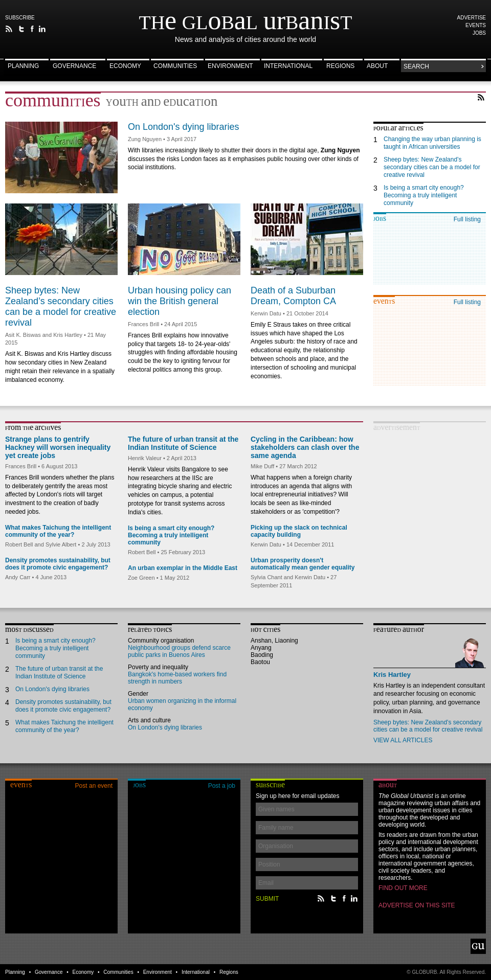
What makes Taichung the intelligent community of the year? (58, 531)
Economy (125, 66)
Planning (23, 66)
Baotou (260, 662)
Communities (175, 66)
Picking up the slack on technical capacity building (299, 531)
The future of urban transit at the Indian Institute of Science (183, 443)
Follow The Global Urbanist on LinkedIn (42, 29)
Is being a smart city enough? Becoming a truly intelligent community (424, 195)
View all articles (403, 740)
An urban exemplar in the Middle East (183, 568)
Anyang (261, 648)
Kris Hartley (392, 675)
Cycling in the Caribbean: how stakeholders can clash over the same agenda (305, 447)
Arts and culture (149, 720)
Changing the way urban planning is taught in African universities (432, 143)
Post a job (222, 786)
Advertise (472, 18)
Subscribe (20, 18)
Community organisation (161, 641)
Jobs (479, 33)
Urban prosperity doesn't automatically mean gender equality (303, 564)
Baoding (262, 655)
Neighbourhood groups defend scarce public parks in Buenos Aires (179, 651)
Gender (138, 694)
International (288, 66)
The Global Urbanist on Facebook (32, 29)
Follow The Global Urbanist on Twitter (22, 29)
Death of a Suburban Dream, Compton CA (293, 296)
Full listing (467, 219)
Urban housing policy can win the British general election (180, 301)
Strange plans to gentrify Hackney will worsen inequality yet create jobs (58, 447)
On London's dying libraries (184, 127)
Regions (340, 66)
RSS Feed (481, 97)
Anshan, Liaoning (274, 641)
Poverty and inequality (158, 667)
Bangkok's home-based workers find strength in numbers (177, 678)
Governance (74, 66)
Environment (230, 66)
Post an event (94, 786)
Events (476, 25)
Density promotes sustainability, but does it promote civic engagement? (58, 564)
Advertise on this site (417, 905)
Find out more (403, 888)
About (377, 66)
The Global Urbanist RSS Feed (9, 29)
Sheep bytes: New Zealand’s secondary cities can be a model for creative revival (61, 306)
